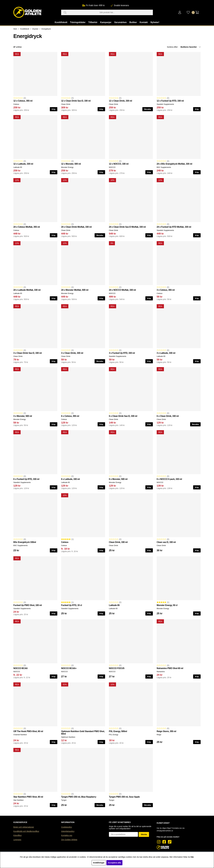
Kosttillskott (61, 22)
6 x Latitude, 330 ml (70, 479)
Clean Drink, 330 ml (118, 542)
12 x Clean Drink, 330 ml (120, 101)
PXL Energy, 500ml (118, 731)
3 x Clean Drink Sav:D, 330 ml (28, 353)
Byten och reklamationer (24, 827)
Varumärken (120, 22)
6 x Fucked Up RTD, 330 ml (26, 479)
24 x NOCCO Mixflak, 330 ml (122, 290)
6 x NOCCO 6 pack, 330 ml (169, 479)
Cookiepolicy (67, 827)
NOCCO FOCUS (117, 668)
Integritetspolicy (68, 831)
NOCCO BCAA (20, 668)
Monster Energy (67, 167)
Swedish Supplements (165, 104)
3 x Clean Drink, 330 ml (72, 353)
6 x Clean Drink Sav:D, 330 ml (123, 416)
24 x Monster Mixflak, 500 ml (75, 290)
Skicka (144, 834)
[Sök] (107, 12)
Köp (54, 109)
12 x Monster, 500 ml (71, 164)
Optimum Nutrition (68, 737)
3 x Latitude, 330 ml (166, 353)
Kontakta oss (67, 835)
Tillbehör (93, 22)
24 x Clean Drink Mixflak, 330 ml (76, 227)
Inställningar (99, 863)
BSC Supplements (164, 167)
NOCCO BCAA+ (69, 668)
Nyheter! (155, 22)
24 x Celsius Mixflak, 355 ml (27, 227)
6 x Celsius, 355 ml (70, 416)
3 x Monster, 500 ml (23, 416)
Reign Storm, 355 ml (166, 731)
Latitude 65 (18, 167)
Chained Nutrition (20, 735)
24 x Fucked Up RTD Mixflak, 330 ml (174, 227)
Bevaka (148, 109)
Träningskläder (78, 22)
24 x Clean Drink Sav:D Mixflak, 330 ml (127, 227)
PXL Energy (114, 735)
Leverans (17, 840)
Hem (15, 29)
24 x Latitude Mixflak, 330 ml (27, 290)
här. (192, 857)
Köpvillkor (18, 835)
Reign (159, 735)
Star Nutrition (18, 800)
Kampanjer (106, 22)
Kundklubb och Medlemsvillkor (26, 831)
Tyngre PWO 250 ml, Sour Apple (124, 797)
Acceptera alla (114, 863)
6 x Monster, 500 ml (118, 479)
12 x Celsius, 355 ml (23, 101)
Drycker (35, 29)
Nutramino (161, 672)
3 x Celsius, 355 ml (166, 290)
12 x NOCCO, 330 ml (119, 164)
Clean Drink (66, 104)
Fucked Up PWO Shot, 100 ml (28, 605)
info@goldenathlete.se (165, 831)
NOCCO (112, 167)
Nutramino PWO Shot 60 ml (170, 668)
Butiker (133, 22)
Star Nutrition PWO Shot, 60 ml (28, 797)
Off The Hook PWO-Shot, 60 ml (28, 731)
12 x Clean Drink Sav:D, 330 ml (76, 101)
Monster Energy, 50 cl (167, 605)
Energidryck (46, 29)
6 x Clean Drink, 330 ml (168, 416)
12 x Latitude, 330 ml (23, 164)
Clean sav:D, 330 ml (166, 542)
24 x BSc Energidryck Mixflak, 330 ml (174, 164)
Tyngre (64, 800)
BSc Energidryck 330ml (25, 542)
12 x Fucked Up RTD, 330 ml (170, 101)
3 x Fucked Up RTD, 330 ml (122, 353)
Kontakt (144, 22)
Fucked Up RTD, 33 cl (72, 605)
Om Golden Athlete (69, 840)
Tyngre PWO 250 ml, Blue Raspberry (79, 797)
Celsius (16, 104)
